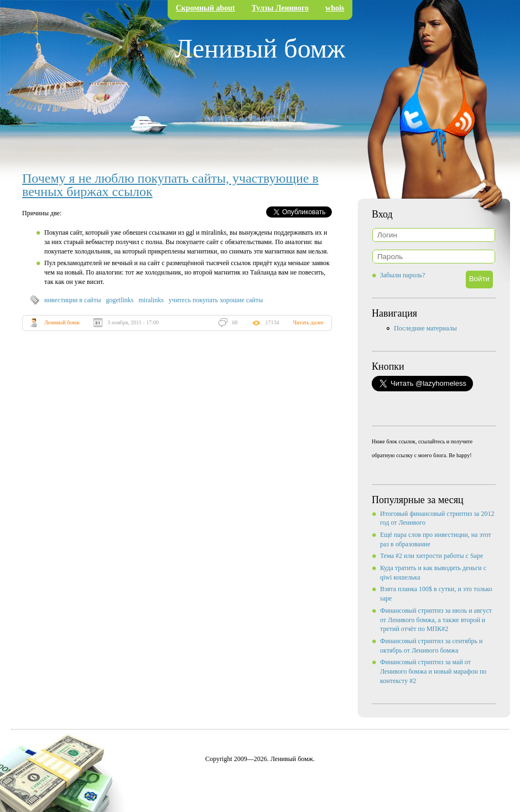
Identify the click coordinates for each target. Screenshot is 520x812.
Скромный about (206, 8)
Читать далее (308, 322)
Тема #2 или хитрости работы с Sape (431, 556)
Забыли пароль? (402, 275)
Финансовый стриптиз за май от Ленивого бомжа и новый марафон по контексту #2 (433, 671)
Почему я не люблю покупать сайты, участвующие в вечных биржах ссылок (170, 185)
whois (335, 8)
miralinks (151, 300)
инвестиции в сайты (73, 300)
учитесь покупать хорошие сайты (216, 300)
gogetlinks (120, 300)
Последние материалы (425, 328)
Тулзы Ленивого (280, 8)
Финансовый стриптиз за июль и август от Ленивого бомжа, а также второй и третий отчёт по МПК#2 (436, 620)
